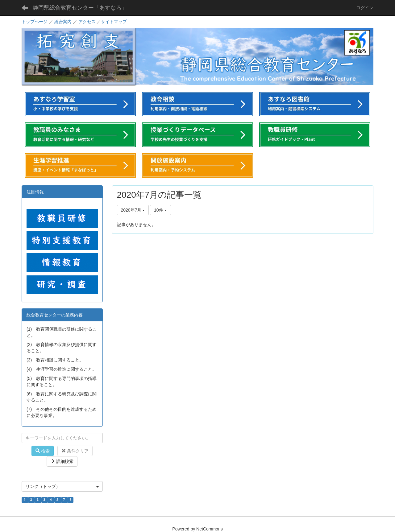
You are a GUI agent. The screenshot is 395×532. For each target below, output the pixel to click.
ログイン (365, 8)
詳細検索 (62, 461)
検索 (43, 451)
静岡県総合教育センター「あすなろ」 (80, 8)
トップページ (35, 22)
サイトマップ (114, 22)
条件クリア (75, 451)
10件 (160, 210)
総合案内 (63, 22)
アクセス (87, 22)
